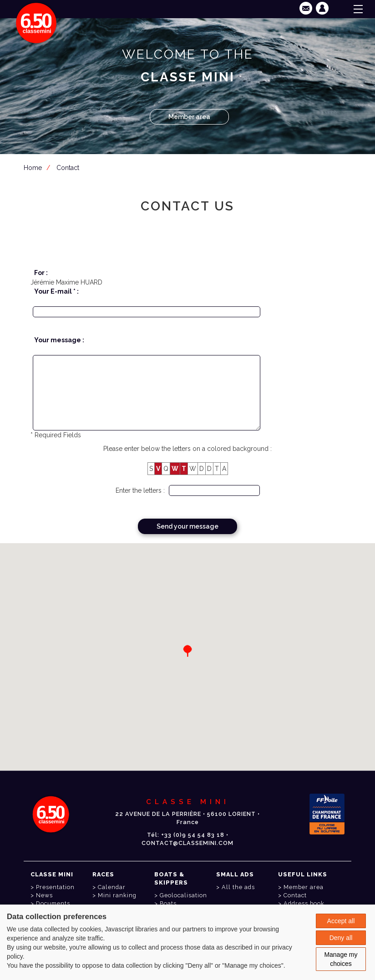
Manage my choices (341, 959)
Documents (53, 903)
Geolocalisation (183, 895)
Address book (304, 903)
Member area (189, 117)
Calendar (112, 887)
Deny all (341, 938)
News (44, 895)
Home (33, 168)
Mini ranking (117, 895)
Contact (68, 168)
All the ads (238, 887)
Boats (168, 903)
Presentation (55, 887)
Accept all (341, 921)
